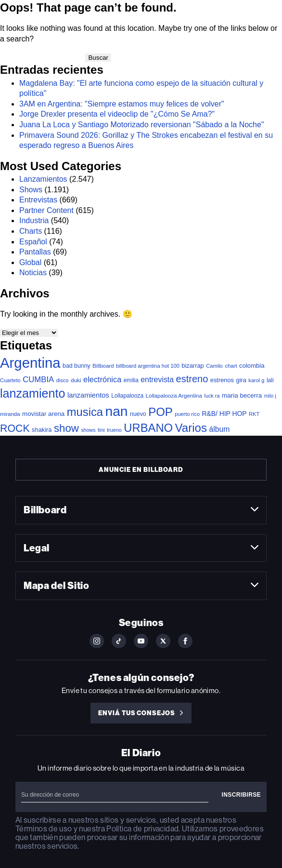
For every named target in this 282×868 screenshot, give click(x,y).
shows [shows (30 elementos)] (88, 430)
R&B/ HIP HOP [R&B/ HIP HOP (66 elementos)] (224, 414)
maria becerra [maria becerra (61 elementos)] (242, 395)
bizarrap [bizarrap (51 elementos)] (192, 366)
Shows (31, 190)
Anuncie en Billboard (141, 470)
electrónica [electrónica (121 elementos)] (102, 379)
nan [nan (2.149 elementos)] (117, 411)
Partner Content (46, 210)
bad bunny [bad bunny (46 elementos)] (77, 366)
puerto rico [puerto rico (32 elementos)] (187, 414)
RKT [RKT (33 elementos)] (254, 414)
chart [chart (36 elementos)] (231, 366)
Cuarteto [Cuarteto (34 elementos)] (10, 380)
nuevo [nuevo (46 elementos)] (138, 414)
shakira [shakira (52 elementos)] (42, 430)
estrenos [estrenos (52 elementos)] (222, 380)
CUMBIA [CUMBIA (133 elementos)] (38, 380)
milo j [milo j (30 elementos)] (270, 396)
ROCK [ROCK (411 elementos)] (15, 428)
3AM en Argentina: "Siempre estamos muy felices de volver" (122, 104)
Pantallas (35, 252)
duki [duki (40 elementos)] (76, 380)
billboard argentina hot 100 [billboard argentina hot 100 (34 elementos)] (148, 366)
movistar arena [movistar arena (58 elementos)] (43, 414)
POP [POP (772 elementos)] (160, 412)
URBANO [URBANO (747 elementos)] (148, 428)
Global (30, 262)
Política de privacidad (142, 829)
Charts (31, 231)
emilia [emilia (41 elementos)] (131, 380)
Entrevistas (38, 200)
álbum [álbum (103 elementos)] (219, 429)
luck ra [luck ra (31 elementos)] (212, 396)
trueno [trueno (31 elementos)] (114, 430)
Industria (34, 220)
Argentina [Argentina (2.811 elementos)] (30, 363)
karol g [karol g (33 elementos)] (256, 380)
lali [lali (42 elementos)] (270, 380)
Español (33, 242)
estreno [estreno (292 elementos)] (192, 379)
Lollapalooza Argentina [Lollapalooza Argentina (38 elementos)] (174, 395)
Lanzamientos (43, 179)
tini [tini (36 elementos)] (101, 430)
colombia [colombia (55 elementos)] (252, 366)
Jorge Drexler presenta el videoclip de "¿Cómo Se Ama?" (117, 114)
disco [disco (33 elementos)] (63, 380)
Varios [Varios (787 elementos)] (191, 428)
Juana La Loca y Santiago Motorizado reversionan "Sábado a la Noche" (142, 125)
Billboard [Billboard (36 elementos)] (103, 366)
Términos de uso (44, 829)
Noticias (33, 273)
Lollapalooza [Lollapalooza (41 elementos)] (127, 396)
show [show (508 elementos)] (66, 428)
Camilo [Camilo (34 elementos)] (214, 366)
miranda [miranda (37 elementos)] (10, 414)
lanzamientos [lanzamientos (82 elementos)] (88, 395)
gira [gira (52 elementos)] (241, 380)
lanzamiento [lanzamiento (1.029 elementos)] (32, 393)
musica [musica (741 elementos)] (85, 412)
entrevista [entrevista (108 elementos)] (157, 380)
